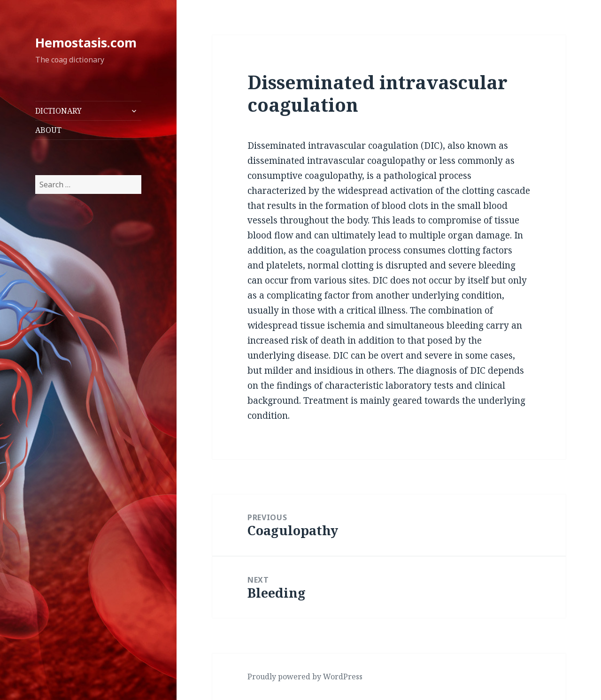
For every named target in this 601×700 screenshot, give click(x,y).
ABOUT (48, 130)
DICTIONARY (58, 111)
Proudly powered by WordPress (305, 677)
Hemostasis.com (86, 42)
